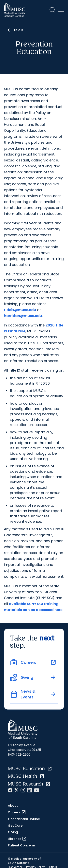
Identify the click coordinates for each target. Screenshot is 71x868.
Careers (17, 812)
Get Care (15, 826)
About (13, 806)
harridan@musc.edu (23, 316)
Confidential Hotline (24, 819)
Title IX (19, 30)
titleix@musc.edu (20, 310)
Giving (13, 832)
